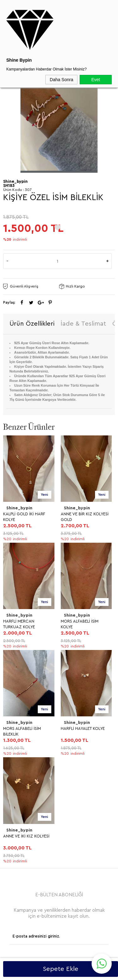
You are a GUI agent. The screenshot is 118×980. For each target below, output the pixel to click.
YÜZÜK (13, 674)
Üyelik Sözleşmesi (23, 726)
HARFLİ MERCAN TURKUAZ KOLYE (77, 517)
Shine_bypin (19, 508)
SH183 (9, 185)
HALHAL (14, 695)
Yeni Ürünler (18, 789)
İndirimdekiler (19, 800)
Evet (96, 80)
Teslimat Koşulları (23, 715)
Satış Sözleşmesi (22, 737)
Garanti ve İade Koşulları (30, 747)
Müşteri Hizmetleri (24, 810)
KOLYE (12, 652)
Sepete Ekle (61, 969)
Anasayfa (15, 778)
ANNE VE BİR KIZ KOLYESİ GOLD (27, 517)
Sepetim (14, 821)
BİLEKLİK (14, 684)
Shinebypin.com (84, 955)
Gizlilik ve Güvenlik (24, 758)
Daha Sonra (62, 80)
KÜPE (11, 663)
